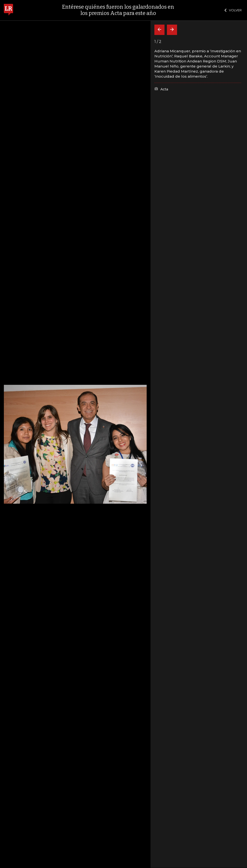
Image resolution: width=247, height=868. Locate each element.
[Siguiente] (172, 30)
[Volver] (159, 30)
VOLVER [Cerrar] (233, 10)
